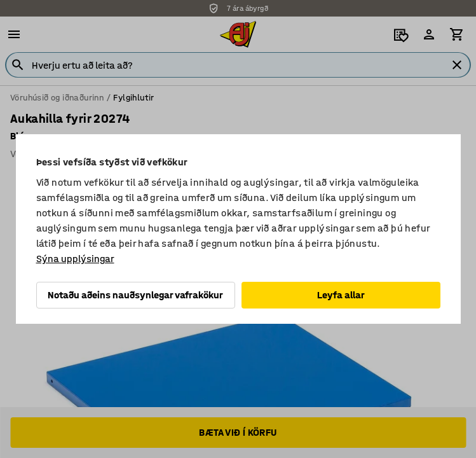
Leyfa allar (341, 295)
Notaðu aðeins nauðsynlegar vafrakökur (135, 295)
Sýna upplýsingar (75, 259)
